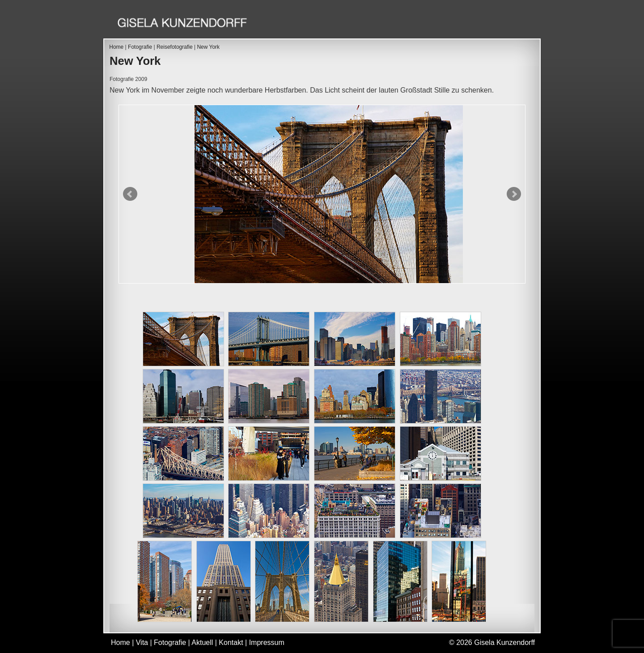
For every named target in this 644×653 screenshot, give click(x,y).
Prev (130, 194)
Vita (359, 24)
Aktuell (457, 24)
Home (325, 24)
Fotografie (404, 24)
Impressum (267, 642)
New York (208, 47)
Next (514, 194)
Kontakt (504, 24)
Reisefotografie (175, 47)
